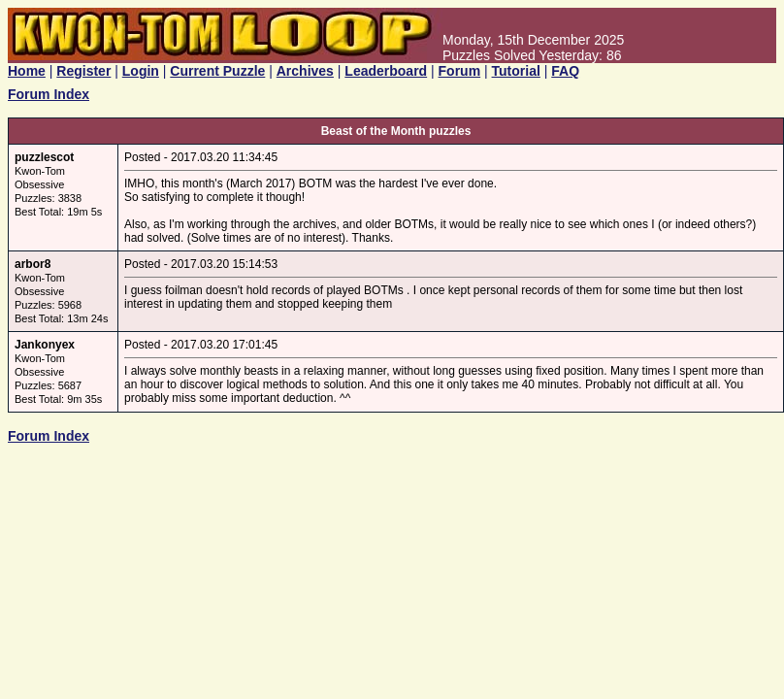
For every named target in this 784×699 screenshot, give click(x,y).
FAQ (565, 71)
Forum (460, 71)
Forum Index (49, 94)
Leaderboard (386, 71)
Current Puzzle (217, 71)
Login (141, 71)
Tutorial (516, 71)
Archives (305, 71)
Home (27, 71)
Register (83, 71)
